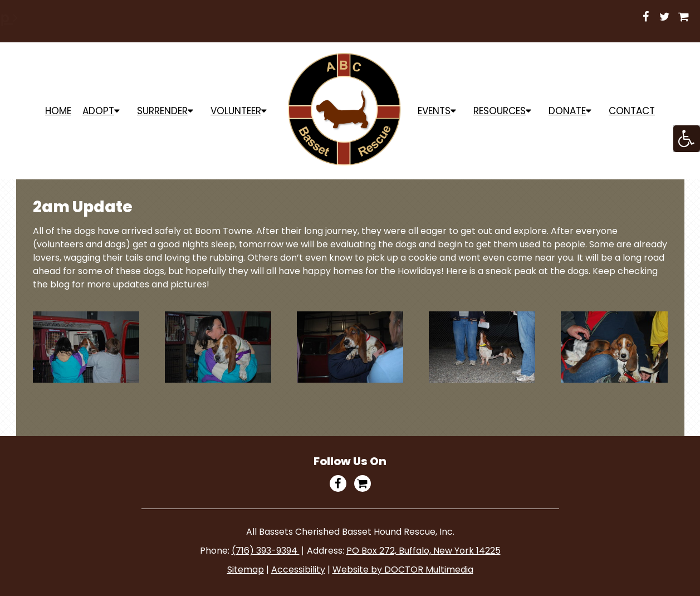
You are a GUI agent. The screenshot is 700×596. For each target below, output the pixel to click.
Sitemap (246, 570)
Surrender (162, 111)
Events (434, 111)
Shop (474, 18)
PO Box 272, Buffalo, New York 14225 (424, 551)
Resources (500, 111)
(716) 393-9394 (266, 551)
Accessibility (298, 570)
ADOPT (98, 111)
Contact (632, 111)
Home (58, 111)
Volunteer (236, 111)
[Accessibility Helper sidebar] (687, 139)
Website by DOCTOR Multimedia (403, 570)
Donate (567, 111)
